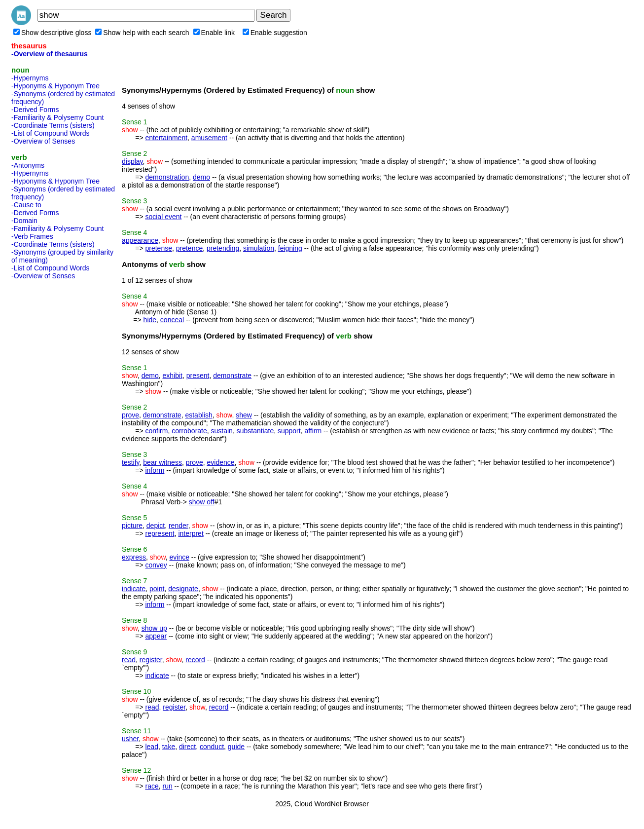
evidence (221, 462)
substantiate (255, 431)
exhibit (173, 376)
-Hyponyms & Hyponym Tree (55, 86)
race (152, 786)
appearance (140, 240)
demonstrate (232, 376)
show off (202, 502)
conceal (172, 320)
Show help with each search (142, 33)
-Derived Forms (35, 110)
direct (187, 747)
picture (132, 526)
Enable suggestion (275, 33)
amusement (209, 138)
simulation (259, 248)
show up (154, 628)
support (289, 431)
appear (156, 636)
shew (244, 415)
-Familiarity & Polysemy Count (58, 117)
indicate (134, 589)
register (151, 660)
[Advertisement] (51, 431)
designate (183, 589)
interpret (191, 533)
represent (160, 533)
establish (198, 415)
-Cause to (26, 205)
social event (163, 217)
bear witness (162, 462)
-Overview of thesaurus (50, 54)
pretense (158, 248)
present (198, 376)
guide (236, 747)
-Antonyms (28, 165)
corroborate (189, 431)
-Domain (24, 221)
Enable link (214, 33)
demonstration (167, 177)
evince (179, 557)
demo (201, 177)
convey (156, 565)
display (132, 161)
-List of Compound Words (50, 133)
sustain (222, 431)
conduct (212, 747)
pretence (189, 248)
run (167, 786)
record (195, 660)
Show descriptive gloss (52, 33)
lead (151, 747)
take (169, 747)
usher (130, 739)
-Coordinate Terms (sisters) (53, 125)
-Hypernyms (30, 78)
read (129, 660)
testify (131, 462)
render (179, 526)
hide (150, 320)
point (157, 589)
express (134, 557)
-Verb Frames (32, 236)
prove (130, 415)
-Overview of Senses (43, 141)
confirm (156, 431)
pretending (223, 248)
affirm (313, 431)
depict (156, 526)
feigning (290, 248)
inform (155, 470)
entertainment (166, 138)
